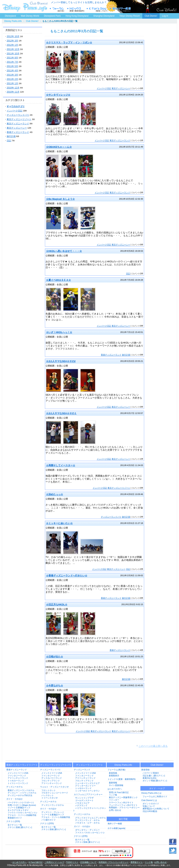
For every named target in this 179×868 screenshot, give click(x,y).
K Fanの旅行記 (36, 862)
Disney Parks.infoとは (151, 793)
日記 (9, 141)
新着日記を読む (150, 778)
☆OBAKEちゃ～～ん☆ (59, 147)
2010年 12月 (13, 88)
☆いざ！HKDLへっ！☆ (59, 332)
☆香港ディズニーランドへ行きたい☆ (67, 576)
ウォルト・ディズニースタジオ (54, 787)
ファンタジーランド (17, 776)
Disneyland (10, 16)
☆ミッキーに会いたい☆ (59, 523)
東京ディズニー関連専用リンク (123, 797)
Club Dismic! (151, 16)
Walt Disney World (30, 15)
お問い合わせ (115, 810)
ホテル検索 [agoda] (116, 828)
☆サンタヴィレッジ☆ (58, 95)
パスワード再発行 (151, 773)
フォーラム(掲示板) (116, 770)
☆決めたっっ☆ (55, 494)
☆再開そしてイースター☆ (61, 465)
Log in (165, 16)
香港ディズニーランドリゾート (22, 765)
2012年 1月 (12, 45)
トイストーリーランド (18, 783)
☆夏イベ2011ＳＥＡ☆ (58, 280)
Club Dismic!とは (149, 800)
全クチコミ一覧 (15, 825)
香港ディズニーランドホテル (21, 790)
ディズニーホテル (15, 787)
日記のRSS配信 (150, 811)
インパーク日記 (15, 111)
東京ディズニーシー (17, 128)
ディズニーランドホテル (53, 805)
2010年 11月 (13, 92)
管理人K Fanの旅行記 (119, 792)
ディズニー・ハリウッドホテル (22, 793)
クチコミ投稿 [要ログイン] (20, 827)
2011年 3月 (12, 75)
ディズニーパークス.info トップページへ (24, 7)
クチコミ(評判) (13, 821)
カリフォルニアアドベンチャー (88, 794)
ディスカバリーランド (52, 778)
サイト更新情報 (116, 785)
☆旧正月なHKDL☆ (57, 604)
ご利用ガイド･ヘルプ (54, 862)
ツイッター (114, 800)
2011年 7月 (12, 62)
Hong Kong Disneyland (77, 16)
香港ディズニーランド (18, 132)
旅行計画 (11, 136)
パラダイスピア (82, 803)
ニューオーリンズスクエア (87, 783)
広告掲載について (88, 862)
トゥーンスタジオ (50, 798)
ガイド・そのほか (15, 799)
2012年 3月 (12, 41)
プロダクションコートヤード (55, 793)
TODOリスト (72, 862)
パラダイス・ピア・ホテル (87, 823)
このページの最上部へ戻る (153, 746)
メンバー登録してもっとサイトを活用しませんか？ (79, 2)
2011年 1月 (12, 83)
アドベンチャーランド (18, 778)
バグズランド (81, 805)
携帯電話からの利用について (156, 809)
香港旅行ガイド (15, 818)
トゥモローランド (16, 781)
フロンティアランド (51, 781)
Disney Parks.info (13, 21)
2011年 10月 (13, 54)
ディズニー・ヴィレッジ (53, 812)
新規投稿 (113, 773)
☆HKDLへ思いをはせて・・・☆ (64, 251)
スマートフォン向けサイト (121, 802)
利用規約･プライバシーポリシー (114, 862)
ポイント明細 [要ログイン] (155, 781)
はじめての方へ (115, 789)
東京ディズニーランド (18, 124)
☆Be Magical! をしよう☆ (60, 199)
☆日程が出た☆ (55, 657)
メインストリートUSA (18, 773)
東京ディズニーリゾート (19, 119)
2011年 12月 (13, 49)
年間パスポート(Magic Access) (22, 805)
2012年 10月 (13, 36)
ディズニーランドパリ (18, 115)
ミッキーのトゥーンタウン (87, 791)
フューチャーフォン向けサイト (123, 805)
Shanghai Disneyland (104, 16)
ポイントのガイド (151, 804)
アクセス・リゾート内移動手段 (22, 815)
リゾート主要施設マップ (19, 808)
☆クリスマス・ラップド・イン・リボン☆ (69, 42)
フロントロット (49, 790)
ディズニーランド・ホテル (87, 820)
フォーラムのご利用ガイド (155, 796)
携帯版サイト (137, 862)
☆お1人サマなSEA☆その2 (61, 361)
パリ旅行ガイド (49, 820)
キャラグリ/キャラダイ (18, 810)
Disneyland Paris (52, 16)
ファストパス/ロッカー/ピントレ (23, 813)
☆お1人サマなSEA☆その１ (61, 413)
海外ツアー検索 (115, 824)
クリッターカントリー (85, 786)
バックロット (48, 795)
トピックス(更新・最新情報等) (122, 779)
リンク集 (113, 795)
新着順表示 (114, 776)
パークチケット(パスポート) (21, 802)
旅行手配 (123, 819)
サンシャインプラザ (84, 798)
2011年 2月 (12, 79)
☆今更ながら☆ (55, 685)
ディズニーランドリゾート (89, 765)
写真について (149, 806)
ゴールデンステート (84, 800)
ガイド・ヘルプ (157, 788)
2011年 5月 (12, 66)
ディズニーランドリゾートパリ (56, 765)
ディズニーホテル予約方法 (20, 795)
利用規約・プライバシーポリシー (124, 808)
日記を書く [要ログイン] (154, 776)
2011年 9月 (12, 58)
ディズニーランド (82, 770)
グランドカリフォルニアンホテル (91, 818)
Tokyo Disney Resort (130, 16)
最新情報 (113, 783)
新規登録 (145, 770)
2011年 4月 (12, 71)
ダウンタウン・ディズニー (87, 830)
